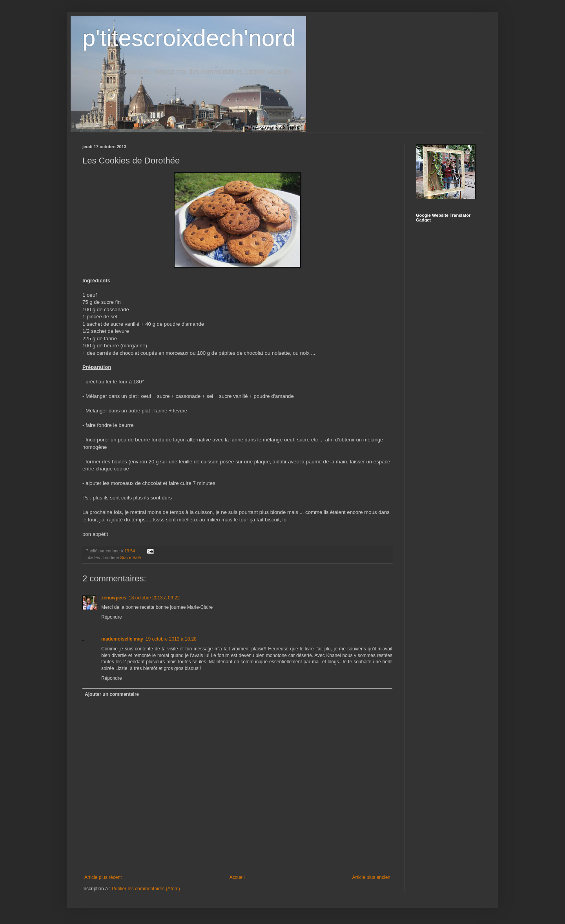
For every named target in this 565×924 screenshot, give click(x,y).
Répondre (112, 617)
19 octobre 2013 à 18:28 (171, 639)
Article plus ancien (371, 877)
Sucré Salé (130, 557)
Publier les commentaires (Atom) (146, 889)
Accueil (237, 877)
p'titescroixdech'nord (189, 38)
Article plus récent (103, 877)
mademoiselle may (122, 639)
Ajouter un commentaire (112, 694)
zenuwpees (114, 598)
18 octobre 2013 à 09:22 (154, 598)
